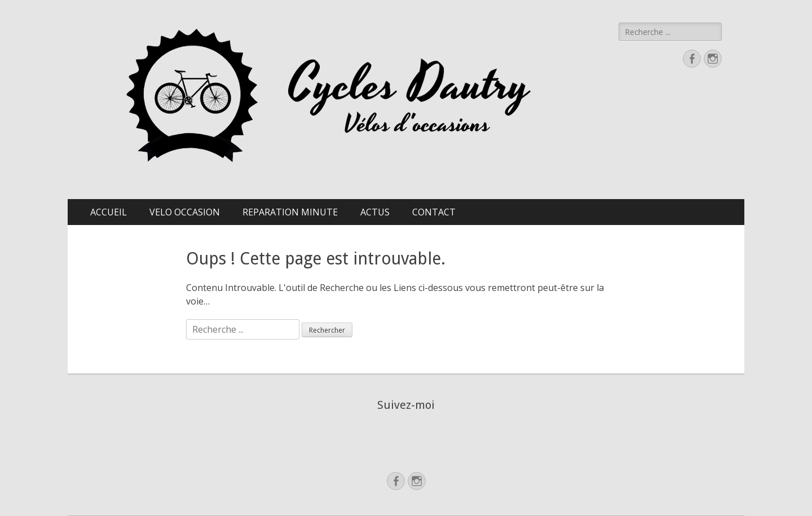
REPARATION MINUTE (290, 212)
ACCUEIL (109, 212)
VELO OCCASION (185, 212)
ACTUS (375, 212)
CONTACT (434, 212)
